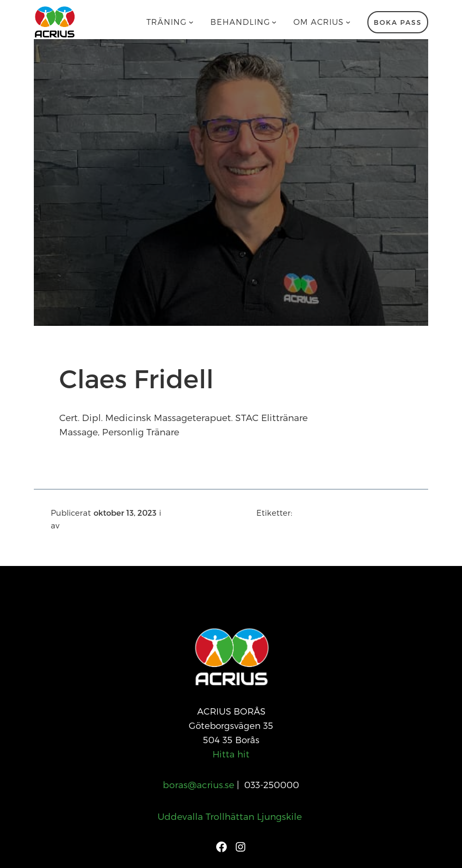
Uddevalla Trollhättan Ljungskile (231, 816)
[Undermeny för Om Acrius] (348, 22)
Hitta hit (231, 754)
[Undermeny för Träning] (191, 22)
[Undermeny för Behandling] (274, 22)
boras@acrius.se (198, 784)
